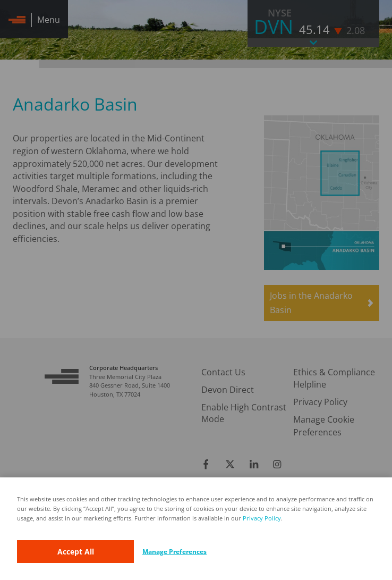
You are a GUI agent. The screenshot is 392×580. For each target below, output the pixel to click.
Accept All (76, 552)
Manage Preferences (174, 552)
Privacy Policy (262, 518)
